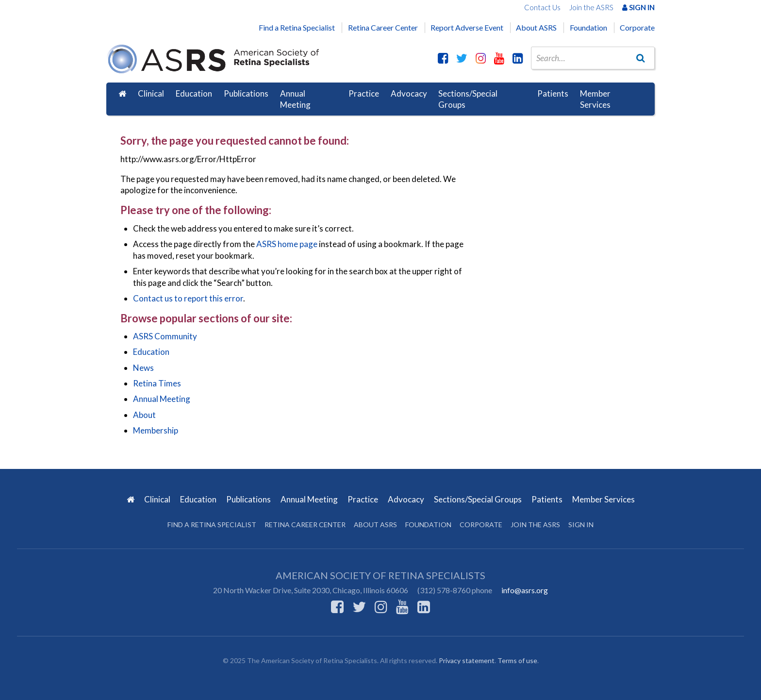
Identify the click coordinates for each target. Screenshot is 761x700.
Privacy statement (467, 660)
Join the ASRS (591, 7)
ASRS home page (287, 244)
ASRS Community (165, 336)
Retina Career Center (383, 27)
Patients (553, 93)
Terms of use (517, 660)
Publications (246, 93)
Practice (364, 93)
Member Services (595, 99)
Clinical (151, 93)
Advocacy (409, 93)
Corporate (637, 27)
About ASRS (536, 27)
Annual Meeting (295, 99)
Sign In (638, 7)
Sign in (581, 525)
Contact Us (542, 7)
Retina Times (157, 383)
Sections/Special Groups (468, 99)
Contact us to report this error (188, 298)
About (144, 415)
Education (194, 93)
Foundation (588, 27)
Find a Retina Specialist (297, 27)
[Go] (641, 58)
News (143, 368)
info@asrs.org (525, 590)
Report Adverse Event (467, 27)
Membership (156, 430)
